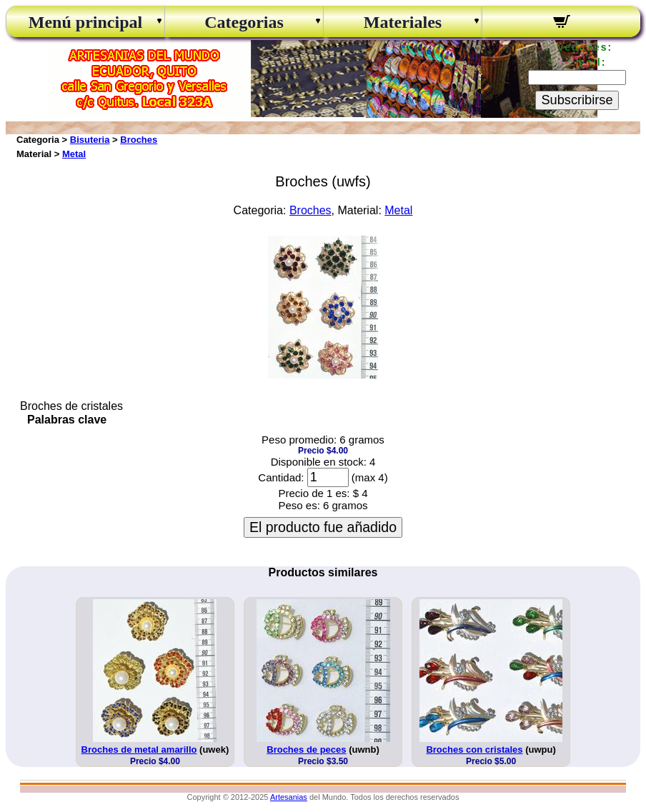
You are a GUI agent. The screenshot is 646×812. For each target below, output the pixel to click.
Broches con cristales (474, 750)
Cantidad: (281, 477)
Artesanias (289, 797)
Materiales (403, 22)
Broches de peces (306, 750)
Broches (139, 140)
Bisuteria (90, 140)
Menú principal (85, 22)
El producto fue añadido (323, 527)
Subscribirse (577, 100)
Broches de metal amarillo (139, 750)
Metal (74, 154)
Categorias (244, 22)
